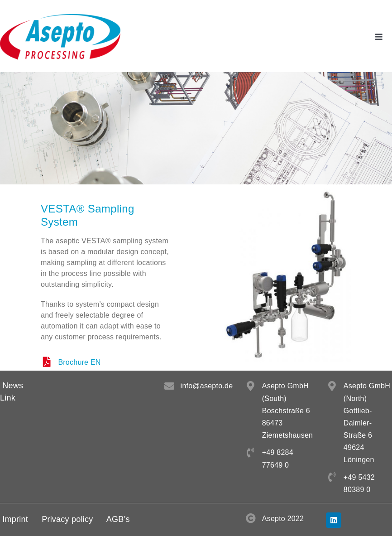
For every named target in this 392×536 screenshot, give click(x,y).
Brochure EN (79, 362)
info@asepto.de (207, 386)
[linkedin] (334, 520)
